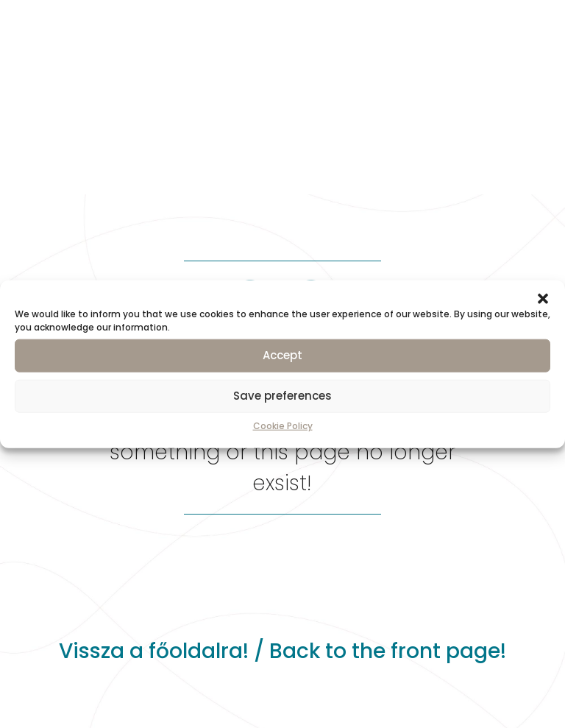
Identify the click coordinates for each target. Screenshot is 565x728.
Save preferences (282, 396)
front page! (448, 651)
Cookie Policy (283, 425)
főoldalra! (199, 651)
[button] (543, 298)
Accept (282, 355)
